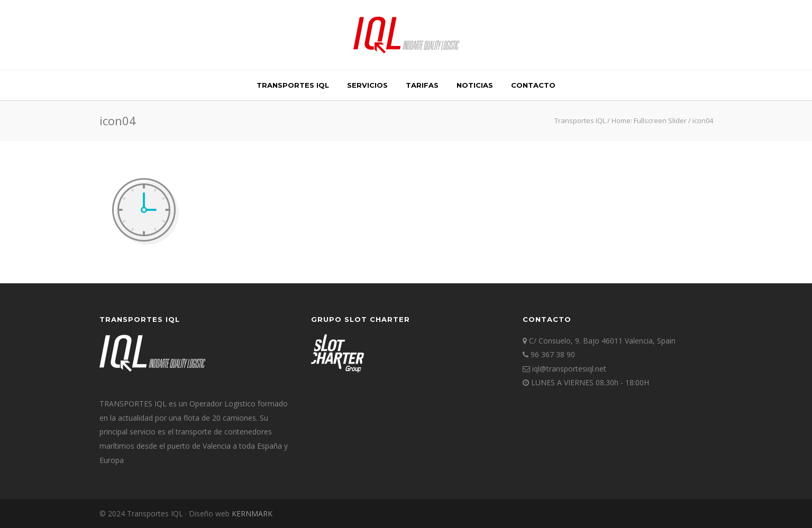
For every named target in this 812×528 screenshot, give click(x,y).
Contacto (533, 85)
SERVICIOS (367, 85)
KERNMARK (252, 513)
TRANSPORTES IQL (293, 85)
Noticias (475, 85)
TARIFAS (422, 85)
